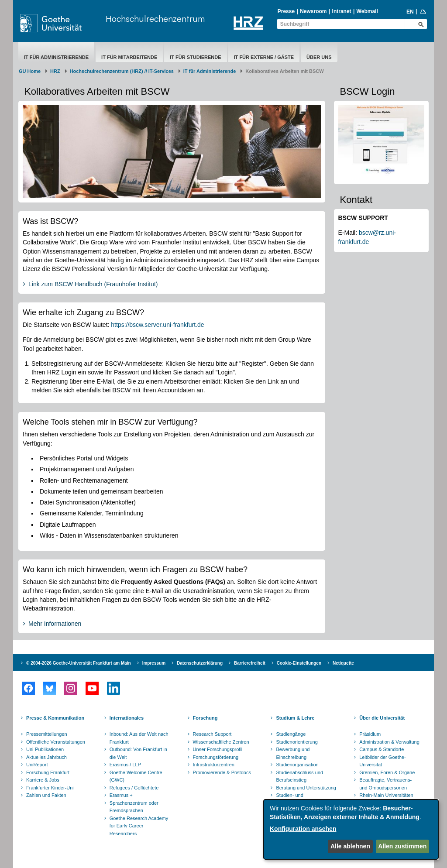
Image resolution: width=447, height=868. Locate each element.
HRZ (55, 71)
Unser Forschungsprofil (218, 749)
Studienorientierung (297, 742)
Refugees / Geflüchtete (134, 788)
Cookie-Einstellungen (299, 663)
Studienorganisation (297, 765)
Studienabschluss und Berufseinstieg (299, 776)
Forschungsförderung (216, 757)
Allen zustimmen (402, 846)
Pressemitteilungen (47, 734)
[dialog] (351, 829)
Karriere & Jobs (43, 780)
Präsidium (370, 734)
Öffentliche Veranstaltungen (56, 742)
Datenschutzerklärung (200, 663)
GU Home (30, 71)
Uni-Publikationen (45, 749)
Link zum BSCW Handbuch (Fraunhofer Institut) (93, 284)
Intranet (342, 11)
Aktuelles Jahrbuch (46, 757)
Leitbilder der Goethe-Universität (382, 761)
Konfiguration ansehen (303, 829)
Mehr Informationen (55, 624)
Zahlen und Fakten (46, 795)
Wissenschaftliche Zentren (221, 742)
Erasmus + (121, 795)
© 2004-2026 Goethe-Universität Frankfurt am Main (79, 663)
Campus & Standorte (382, 749)
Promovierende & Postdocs (222, 772)
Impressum (154, 663)
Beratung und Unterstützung (306, 788)
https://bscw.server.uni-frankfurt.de (157, 325)
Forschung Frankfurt (48, 772)
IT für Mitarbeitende (129, 57)
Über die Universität (382, 718)
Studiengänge (291, 734)
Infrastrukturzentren (214, 765)
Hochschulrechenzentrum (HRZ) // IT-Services (122, 71)
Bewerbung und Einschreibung (293, 753)
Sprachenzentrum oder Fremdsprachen (134, 807)
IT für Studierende (195, 57)
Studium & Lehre (295, 718)
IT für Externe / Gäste (264, 57)
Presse (286, 11)
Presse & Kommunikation (55, 718)
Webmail (367, 11)
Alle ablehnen (350, 846)
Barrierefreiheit (250, 663)
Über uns (319, 57)
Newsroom (313, 11)
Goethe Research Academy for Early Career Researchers (139, 826)
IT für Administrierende (56, 57)
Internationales (127, 718)
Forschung (205, 718)
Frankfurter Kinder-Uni (50, 788)
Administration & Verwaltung (389, 742)
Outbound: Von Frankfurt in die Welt (138, 753)
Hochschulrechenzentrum (155, 19)
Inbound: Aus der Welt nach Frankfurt (139, 738)
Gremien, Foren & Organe (387, 772)
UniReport (37, 765)
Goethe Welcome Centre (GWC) (136, 776)
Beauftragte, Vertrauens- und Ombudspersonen (385, 784)
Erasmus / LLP (125, 765)
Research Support (212, 734)
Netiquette (343, 663)
